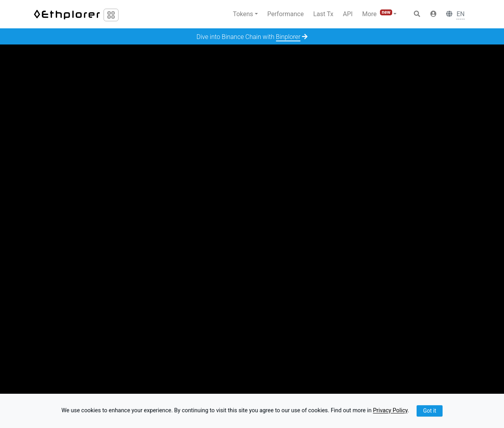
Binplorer (288, 37)
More (378, 14)
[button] (434, 14)
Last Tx (323, 14)
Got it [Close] (430, 411)
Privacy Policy (390, 411)
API (348, 14)
